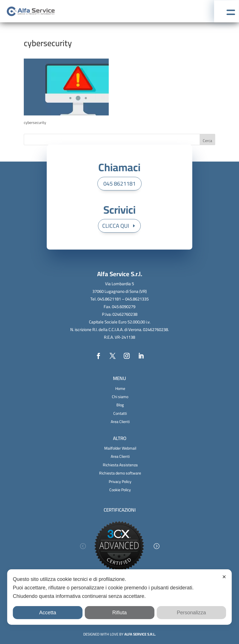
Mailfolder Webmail (120, 448)
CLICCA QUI (116, 226)
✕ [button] (224, 577)
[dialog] (119, 597)
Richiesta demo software (120, 473)
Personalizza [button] (191, 613)
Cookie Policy (120, 490)
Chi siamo (120, 397)
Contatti (120, 413)
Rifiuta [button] (119, 613)
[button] (83, 546)
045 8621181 (119, 183)
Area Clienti (120, 422)
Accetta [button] (48, 613)
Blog (120, 405)
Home (120, 388)
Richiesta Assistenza (120, 465)
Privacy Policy (120, 482)
